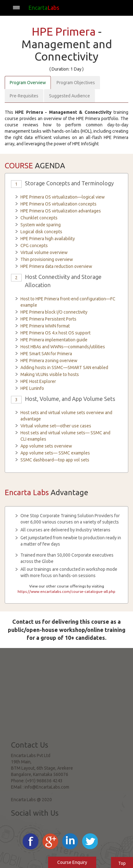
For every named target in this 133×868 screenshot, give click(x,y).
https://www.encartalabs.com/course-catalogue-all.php (66, 591)
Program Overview (28, 83)
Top (122, 863)
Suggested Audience (69, 96)
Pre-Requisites (24, 96)
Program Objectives (76, 83)
